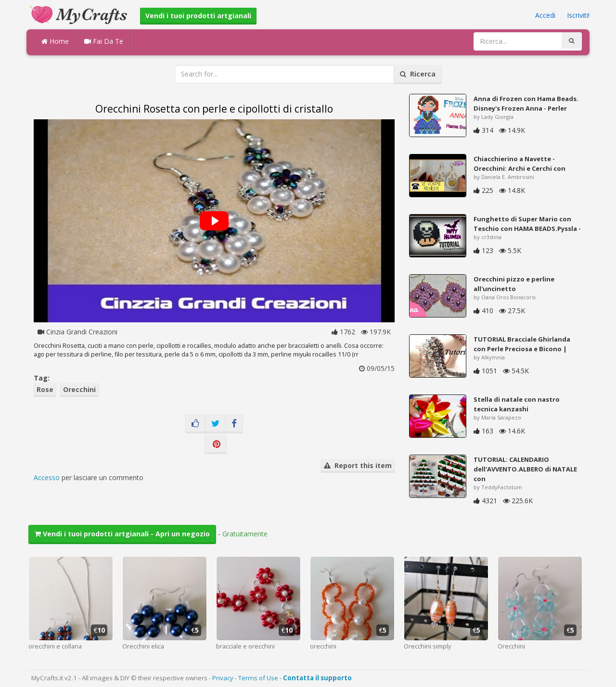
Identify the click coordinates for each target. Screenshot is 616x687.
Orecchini (79, 389)
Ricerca (418, 74)
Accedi (545, 15)
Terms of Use (258, 678)
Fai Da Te (104, 41)
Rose (45, 389)
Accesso (47, 477)
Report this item (358, 465)
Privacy (223, 678)
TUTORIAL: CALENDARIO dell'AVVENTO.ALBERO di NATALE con (525, 469)
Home (55, 41)
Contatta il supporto (317, 678)
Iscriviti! (578, 15)
